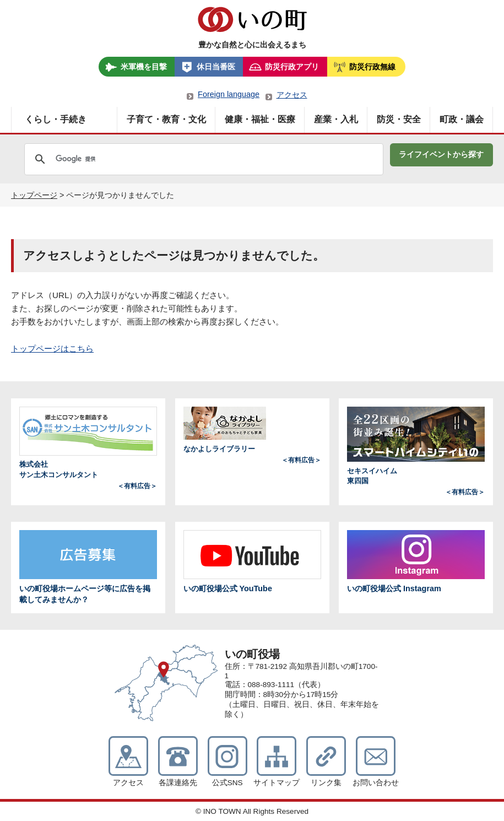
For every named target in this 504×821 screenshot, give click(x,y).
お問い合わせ (376, 783)
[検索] (152, 159)
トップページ (34, 195)
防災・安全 (399, 119)
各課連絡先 (178, 783)
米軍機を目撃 (144, 67)
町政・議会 (462, 119)
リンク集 (326, 783)
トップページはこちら (52, 349)
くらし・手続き (56, 119)
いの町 (252, 19)
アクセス (292, 95)
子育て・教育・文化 (166, 119)
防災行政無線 (372, 67)
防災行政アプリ (292, 67)
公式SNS (227, 783)
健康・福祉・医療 (260, 119)
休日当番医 (216, 67)
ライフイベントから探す (441, 154)
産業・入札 (336, 119)
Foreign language (229, 94)
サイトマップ (277, 783)
